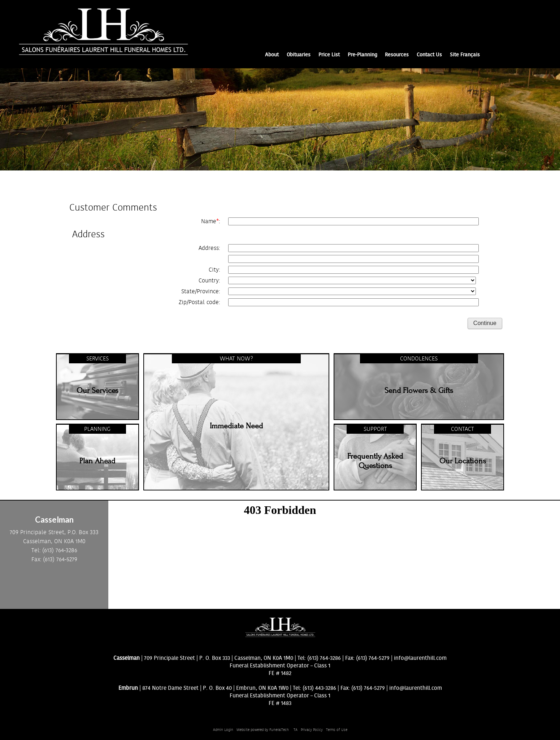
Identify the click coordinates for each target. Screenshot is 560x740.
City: (214, 270)
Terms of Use (337, 730)
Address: (209, 248)
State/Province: (201, 291)
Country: (209, 281)
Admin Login (223, 730)
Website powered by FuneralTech (263, 730)
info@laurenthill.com (420, 658)
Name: (210, 221)
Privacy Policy (312, 730)
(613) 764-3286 (324, 658)
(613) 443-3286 (319, 688)
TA (296, 730)
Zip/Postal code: (199, 302)
